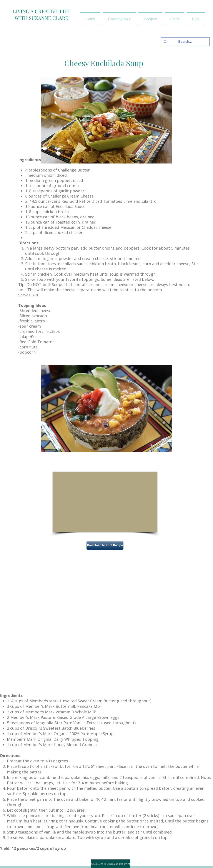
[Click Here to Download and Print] (111, 864)
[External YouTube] (105, 502)
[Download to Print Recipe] (105, 545)
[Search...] (185, 42)
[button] (150, 19)
